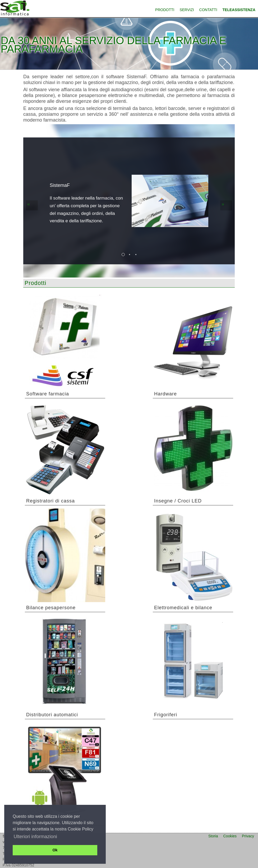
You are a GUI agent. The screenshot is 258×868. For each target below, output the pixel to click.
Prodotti (165, 10)
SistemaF (60, 185)
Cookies (230, 836)
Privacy (248, 836)
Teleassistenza (239, 10)
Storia (213, 836)
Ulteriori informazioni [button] (35, 837)
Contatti (208, 10)
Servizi (187, 10)
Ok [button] (55, 850)
